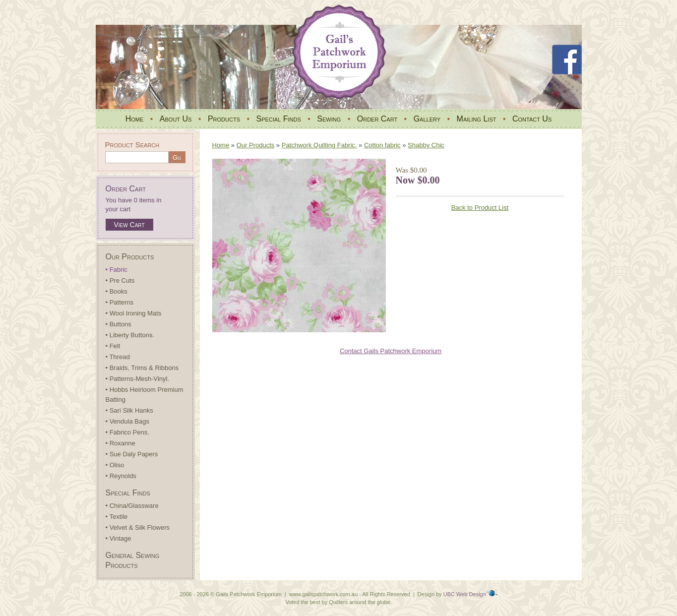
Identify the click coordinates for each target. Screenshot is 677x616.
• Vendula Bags (127, 421)
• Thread (118, 357)
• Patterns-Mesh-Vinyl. (138, 379)
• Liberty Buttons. (130, 335)
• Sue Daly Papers (132, 454)
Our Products (130, 257)
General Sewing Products (133, 560)
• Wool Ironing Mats (134, 313)
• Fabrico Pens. (127, 432)
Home (135, 119)
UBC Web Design (465, 594)
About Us (176, 119)
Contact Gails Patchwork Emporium (391, 351)
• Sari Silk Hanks (129, 410)
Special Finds (278, 119)
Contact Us (532, 119)
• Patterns (120, 302)
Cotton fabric (382, 145)
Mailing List (477, 119)
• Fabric (117, 270)
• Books (117, 291)
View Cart (129, 225)
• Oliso (115, 465)
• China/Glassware (132, 506)
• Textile (117, 517)
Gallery (427, 119)
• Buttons (119, 324)
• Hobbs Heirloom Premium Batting (145, 395)
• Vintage (119, 538)
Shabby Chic (426, 145)
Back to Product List (480, 208)
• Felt (113, 346)
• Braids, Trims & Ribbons (142, 368)
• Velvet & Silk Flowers (138, 527)
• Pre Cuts (120, 280)
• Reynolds (121, 476)
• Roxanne (121, 443)
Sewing (329, 119)
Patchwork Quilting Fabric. (319, 145)
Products (224, 119)
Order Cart (377, 119)
